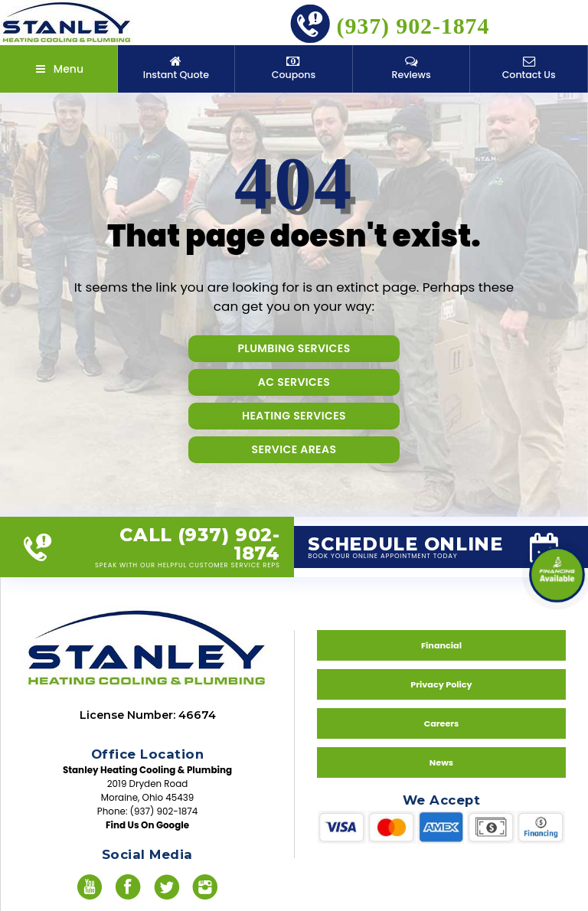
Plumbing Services (294, 348)
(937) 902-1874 (390, 23)
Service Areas (294, 449)
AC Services (294, 382)
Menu (59, 69)
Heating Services (294, 416)
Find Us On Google (147, 825)
